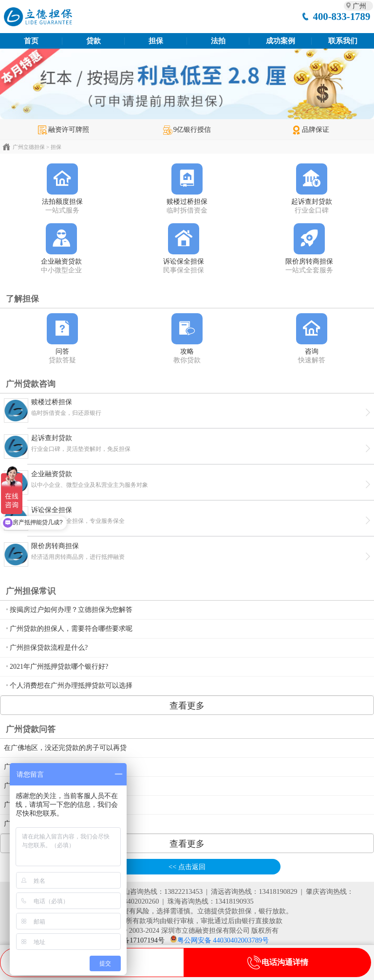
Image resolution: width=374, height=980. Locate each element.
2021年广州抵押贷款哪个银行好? (59, 667)
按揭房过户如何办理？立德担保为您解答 (71, 610)
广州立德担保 (29, 147)
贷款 (93, 41)
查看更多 (187, 706)
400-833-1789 (341, 16)
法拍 (218, 41)
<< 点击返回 (187, 867)
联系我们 (343, 41)
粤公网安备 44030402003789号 (223, 940)
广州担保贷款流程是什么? (49, 648)
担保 (156, 41)
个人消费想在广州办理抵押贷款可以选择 (71, 686)
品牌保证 (310, 129)
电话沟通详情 (278, 962)
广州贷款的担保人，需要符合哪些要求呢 (71, 629)
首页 (31, 41)
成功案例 (280, 41)
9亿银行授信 (187, 129)
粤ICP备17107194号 (135, 940)
